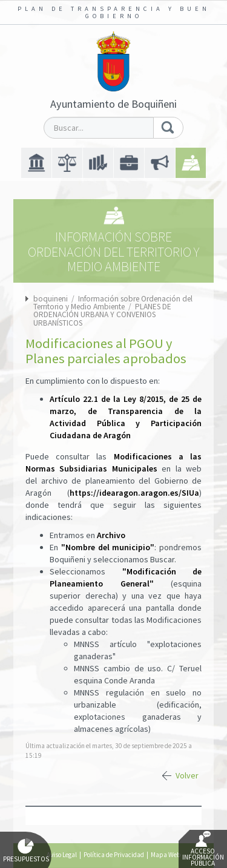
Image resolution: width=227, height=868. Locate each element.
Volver (187, 775)
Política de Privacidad (114, 855)
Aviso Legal (62, 855)
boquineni (51, 299)
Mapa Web (166, 855)
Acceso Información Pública (203, 849)
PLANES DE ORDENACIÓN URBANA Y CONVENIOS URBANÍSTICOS (102, 315)
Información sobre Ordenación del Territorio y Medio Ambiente (113, 303)
